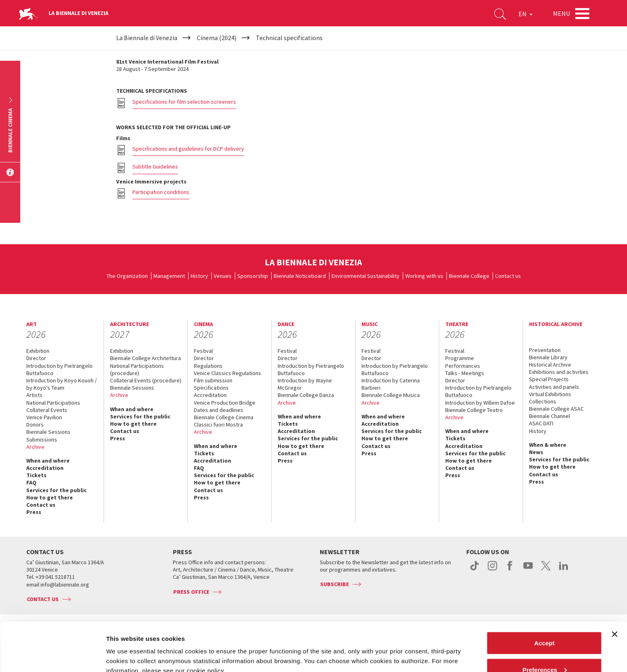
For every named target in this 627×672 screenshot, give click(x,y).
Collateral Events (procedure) (146, 380)
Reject (544, 650)
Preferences (545, 624)
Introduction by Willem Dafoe (480, 403)
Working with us (424, 276)
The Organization (127, 276)
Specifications (211, 388)
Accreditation (45, 468)
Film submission (213, 380)
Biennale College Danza (306, 395)
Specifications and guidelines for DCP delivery (188, 149)
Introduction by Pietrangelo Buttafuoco (60, 369)
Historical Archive (550, 365)
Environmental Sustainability (366, 276)
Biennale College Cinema (224, 417)
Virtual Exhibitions (550, 394)
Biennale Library (548, 357)
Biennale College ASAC (556, 409)
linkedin (564, 570)
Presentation (545, 350)
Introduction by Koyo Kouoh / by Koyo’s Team (62, 384)
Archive (35, 447)
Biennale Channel (549, 416)
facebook (510, 570)
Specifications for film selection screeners (184, 102)
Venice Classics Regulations (227, 373)
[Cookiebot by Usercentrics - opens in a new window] (52, 656)
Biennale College (469, 276)
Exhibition (38, 351)
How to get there (50, 497)
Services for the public (56, 490)
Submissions (42, 439)
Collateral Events (47, 410)
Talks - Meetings (465, 373)
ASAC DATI (541, 423)
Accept (544, 597)
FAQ (31, 482)
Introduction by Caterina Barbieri (391, 384)
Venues (223, 276)
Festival (203, 351)
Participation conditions (161, 192)
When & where (548, 445)
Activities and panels (554, 387)
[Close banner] (614, 589)
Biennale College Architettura (146, 358)
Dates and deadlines (219, 410)
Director (36, 358)
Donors (35, 425)
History (199, 276)
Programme (460, 358)
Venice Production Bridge (225, 403)
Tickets (36, 475)
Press (34, 512)
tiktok (475, 570)
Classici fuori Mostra (218, 425)
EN (526, 14)
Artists (34, 395)
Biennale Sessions (48, 432)
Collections (543, 401)
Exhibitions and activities (559, 372)
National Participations (53, 403)
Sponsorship (253, 276)
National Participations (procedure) (137, 369)
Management (169, 276)
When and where (48, 461)
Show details (125, 647)
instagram (492, 570)
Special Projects (549, 379)
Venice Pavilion (44, 417)
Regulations (208, 366)
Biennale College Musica (391, 395)
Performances (463, 366)
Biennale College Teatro (474, 410)
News (536, 452)
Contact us (508, 276)
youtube (528, 570)
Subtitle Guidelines (155, 166)
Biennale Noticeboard (300, 276)
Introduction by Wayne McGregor (305, 384)
